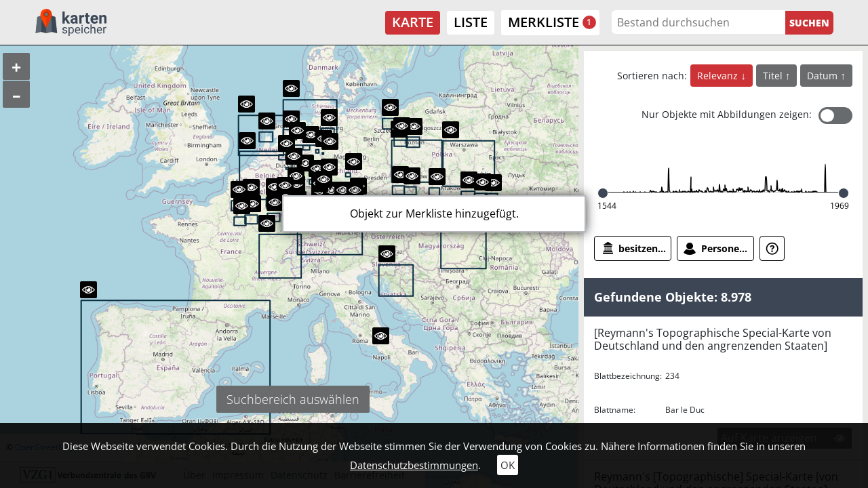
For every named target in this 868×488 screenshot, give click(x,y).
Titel (774, 76)
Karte (413, 22)
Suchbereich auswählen (293, 399)
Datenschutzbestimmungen (414, 465)
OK (508, 465)
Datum (824, 76)
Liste (471, 22)
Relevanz (719, 76)
